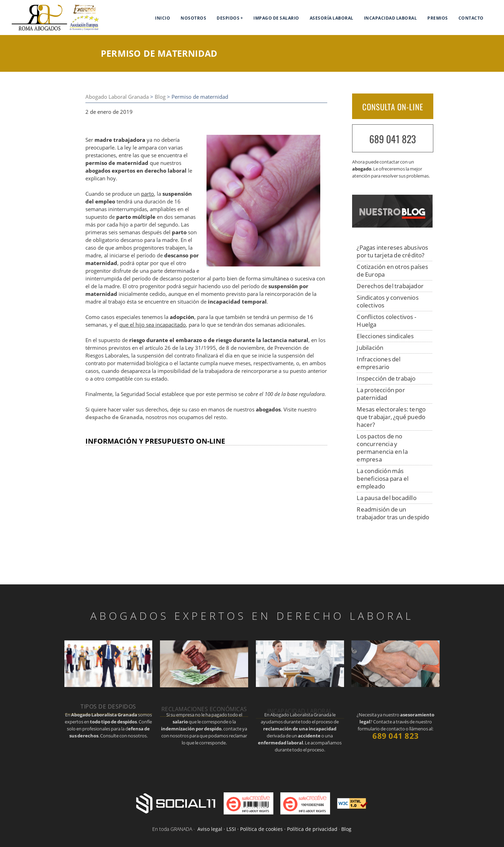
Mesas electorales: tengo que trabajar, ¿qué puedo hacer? (391, 417)
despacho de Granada (114, 417)
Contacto (471, 18)
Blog (160, 97)
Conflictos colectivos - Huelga (386, 321)
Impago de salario (276, 18)
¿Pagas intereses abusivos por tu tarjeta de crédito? (392, 251)
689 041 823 (393, 139)
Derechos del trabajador (390, 286)
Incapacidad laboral (391, 18)
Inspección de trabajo (386, 378)
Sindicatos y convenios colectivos (387, 301)
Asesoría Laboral (332, 18)
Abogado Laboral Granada (117, 97)
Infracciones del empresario (379, 363)
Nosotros (193, 18)
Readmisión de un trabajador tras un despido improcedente (393, 517)
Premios (438, 18)
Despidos (228, 18)
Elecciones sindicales (385, 336)
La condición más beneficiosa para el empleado (383, 478)
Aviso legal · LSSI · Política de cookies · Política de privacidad (267, 829)
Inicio (163, 18)
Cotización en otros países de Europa (392, 270)
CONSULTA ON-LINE (393, 107)
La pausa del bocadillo (386, 498)
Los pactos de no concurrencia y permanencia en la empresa (382, 448)
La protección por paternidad (381, 394)
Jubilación (370, 348)
